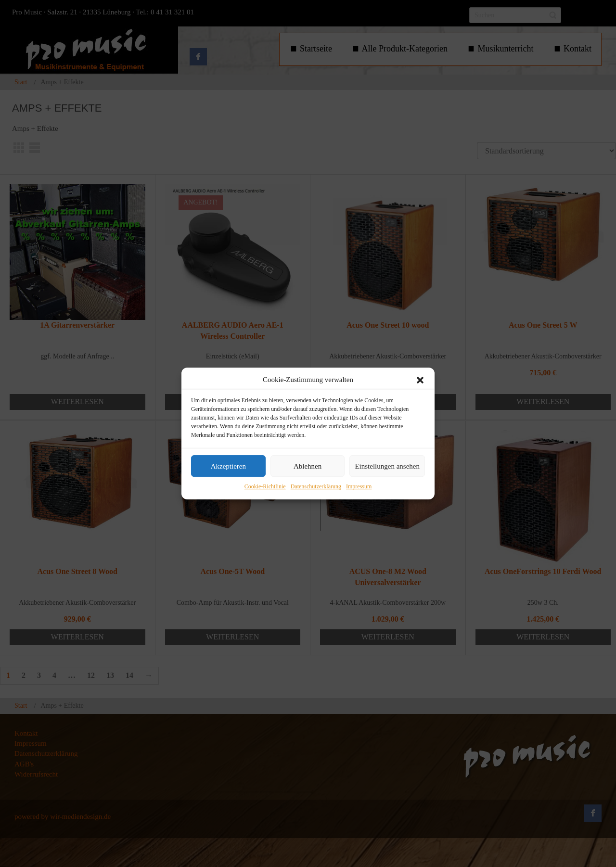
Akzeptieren (228, 466)
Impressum (359, 487)
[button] (420, 380)
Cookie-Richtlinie (265, 487)
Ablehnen (308, 466)
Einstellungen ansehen (387, 466)
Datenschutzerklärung (316, 487)
